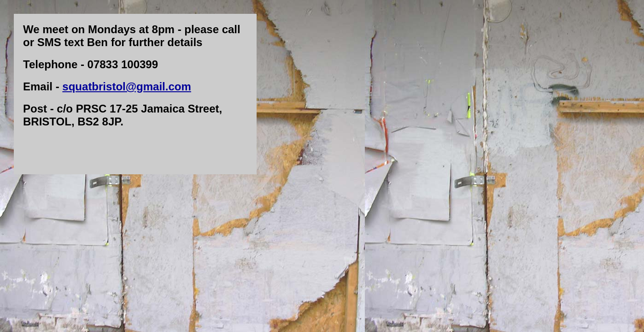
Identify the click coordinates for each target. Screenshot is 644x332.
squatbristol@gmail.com (126, 86)
